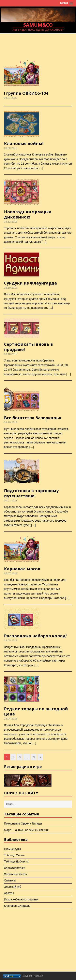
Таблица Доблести (16, 861)
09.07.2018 (11, 501)
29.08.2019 (11, 148)
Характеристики (15, 868)
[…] (41, 168)
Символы (10, 880)
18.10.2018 (11, 288)
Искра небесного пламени (21, 899)
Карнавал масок (22, 569)
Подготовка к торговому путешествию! (31, 493)
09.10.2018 (11, 354)
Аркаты (9, 893)
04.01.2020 (11, 98)
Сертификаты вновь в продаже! (28, 347)
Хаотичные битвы (16, 874)
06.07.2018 (11, 573)
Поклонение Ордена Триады (23, 823)
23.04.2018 (11, 719)
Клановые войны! (24, 143)
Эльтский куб (13, 887)
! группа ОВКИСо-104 (26, 93)
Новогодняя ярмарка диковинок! (28, 214)
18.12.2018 (11, 222)
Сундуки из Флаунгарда (31, 283)
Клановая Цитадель (17, 906)
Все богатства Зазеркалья (33, 418)
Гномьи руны (12, 849)
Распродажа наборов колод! (35, 636)
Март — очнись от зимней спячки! (26, 830)
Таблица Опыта (14, 855)
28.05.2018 (11, 640)
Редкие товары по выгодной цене (36, 711)
